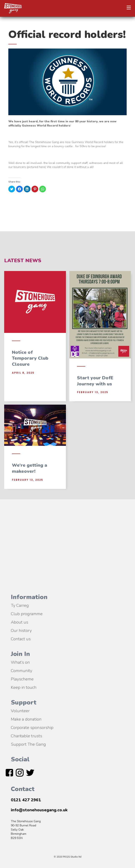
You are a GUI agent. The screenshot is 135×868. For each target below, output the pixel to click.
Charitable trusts (26, 736)
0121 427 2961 (26, 800)
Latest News (23, 261)
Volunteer (20, 711)
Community (21, 670)
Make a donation (26, 719)
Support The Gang (28, 744)
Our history (21, 630)
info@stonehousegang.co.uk (39, 810)
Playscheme (22, 679)
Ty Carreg (20, 605)
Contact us (21, 639)
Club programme (27, 614)
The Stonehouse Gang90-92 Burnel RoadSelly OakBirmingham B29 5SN (26, 830)
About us (20, 622)
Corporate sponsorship (32, 727)
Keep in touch (24, 687)
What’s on (20, 662)
